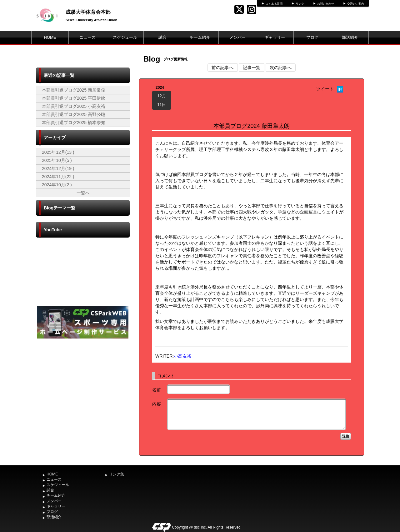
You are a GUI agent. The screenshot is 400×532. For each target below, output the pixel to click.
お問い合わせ (326, 4)
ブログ (312, 37)
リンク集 (117, 474)
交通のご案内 (356, 4)
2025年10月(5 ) (57, 160)
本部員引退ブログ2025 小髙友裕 (74, 106)
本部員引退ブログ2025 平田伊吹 (74, 98)
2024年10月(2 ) (57, 185)
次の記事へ (281, 68)
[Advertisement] (83, 387)
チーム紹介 (200, 37)
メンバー (237, 37)
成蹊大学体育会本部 (88, 12)
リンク (300, 4)
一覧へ (83, 193)
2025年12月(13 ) (58, 152)
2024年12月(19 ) (58, 168)
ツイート (325, 89)
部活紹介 (350, 37)
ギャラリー (275, 37)
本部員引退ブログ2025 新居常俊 (74, 90)
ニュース (87, 37)
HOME (50, 37)
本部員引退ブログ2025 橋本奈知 (74, 123)
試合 (162, 37)
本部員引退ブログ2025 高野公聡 (74, 114)
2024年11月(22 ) (58, 177)
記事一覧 (252, 68)
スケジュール (125, 37)
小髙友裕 (182, 356)
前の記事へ (222, 68)
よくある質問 (274, 4)
